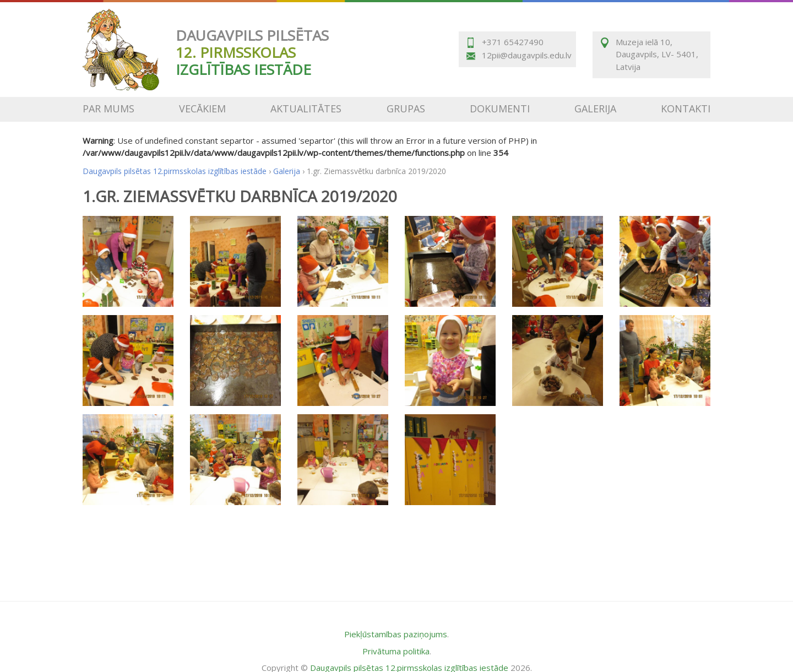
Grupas (406, 109)
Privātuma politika (396, 651)
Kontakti (686, 109)
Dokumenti (500, 109)
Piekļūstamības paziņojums (396, 634)
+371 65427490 (513, 42)
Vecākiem (202, 109)
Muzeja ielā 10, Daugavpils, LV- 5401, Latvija (657, 54)
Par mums (108, 109)
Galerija (595, 109)
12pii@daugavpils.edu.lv (526, 55)
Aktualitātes (306, 109)
